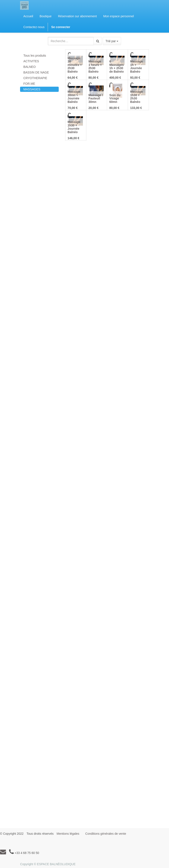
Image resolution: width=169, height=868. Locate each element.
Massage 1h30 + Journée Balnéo (74, 127)
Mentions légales (68, 834)
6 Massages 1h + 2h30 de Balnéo (116, 66)
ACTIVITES (31, 61)
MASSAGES (32, 89)
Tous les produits (35, 56)
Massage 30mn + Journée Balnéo (74, 97)
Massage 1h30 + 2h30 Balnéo (137, 97)
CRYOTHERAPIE (35, 78)
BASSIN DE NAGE (36, 72)
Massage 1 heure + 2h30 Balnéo (95, 66)
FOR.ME (29, 84)
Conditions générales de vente (106, 834)
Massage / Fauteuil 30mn (96, 98)
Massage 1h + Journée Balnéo (137, 66)
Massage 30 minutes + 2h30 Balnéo (75, 65)
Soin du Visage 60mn (115, 98)
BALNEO (29, 67)
